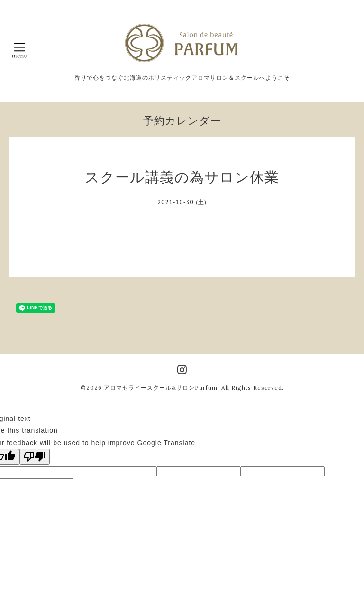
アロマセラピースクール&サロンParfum (161, 387)
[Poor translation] (35, 457)
